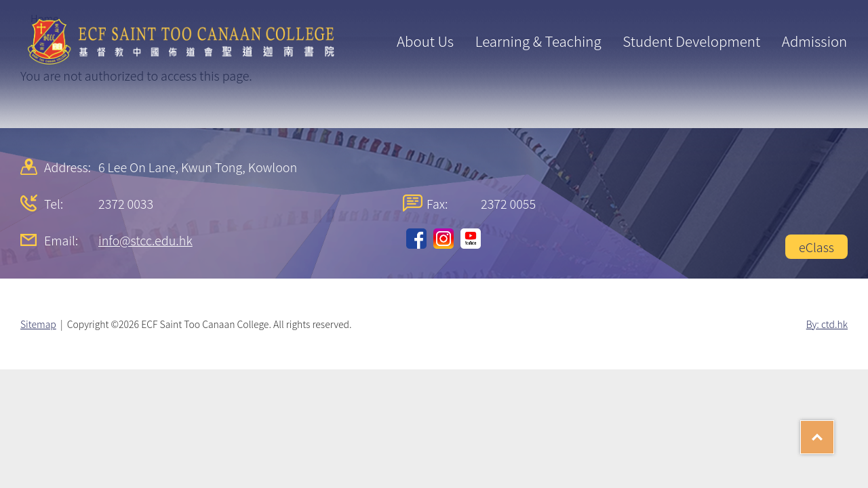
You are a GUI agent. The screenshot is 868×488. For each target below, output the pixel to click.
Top (834, 432)
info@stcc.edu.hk (145, 240)
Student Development (691, 41)
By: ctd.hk (827, 324)
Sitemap (38, 324)
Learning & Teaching (538, 41)
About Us (425, 41)
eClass (816, 247)
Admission (814, 41)
